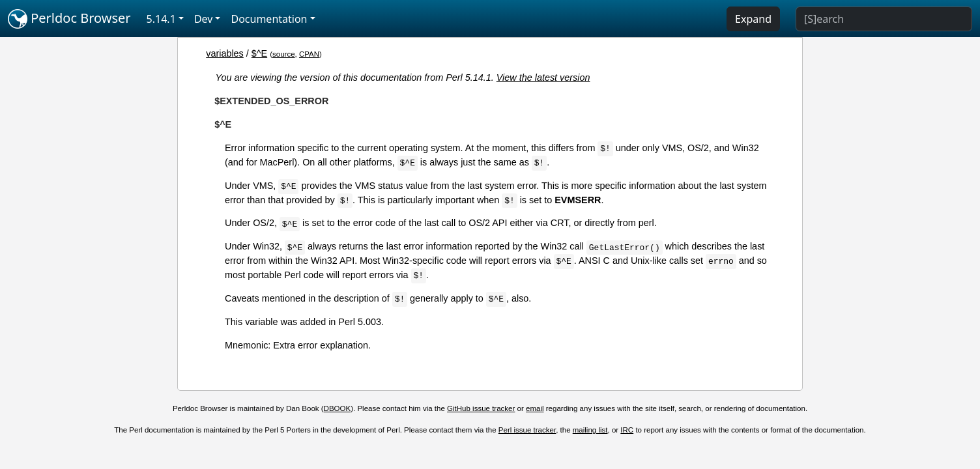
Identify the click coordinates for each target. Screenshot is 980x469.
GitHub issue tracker (481, 408)
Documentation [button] (269, 19)
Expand (753, 19)
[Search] (884, 19)
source (284, 54)
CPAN (309, 54)
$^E (259, 53)
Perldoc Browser (69, 19)
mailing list (590, 430)
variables (225, 53)
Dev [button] (204, 19)
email (535, 408)
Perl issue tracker (527, 430)
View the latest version (543, 78)
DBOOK (338, 408)
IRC (627, 430)
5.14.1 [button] (161, 19)
